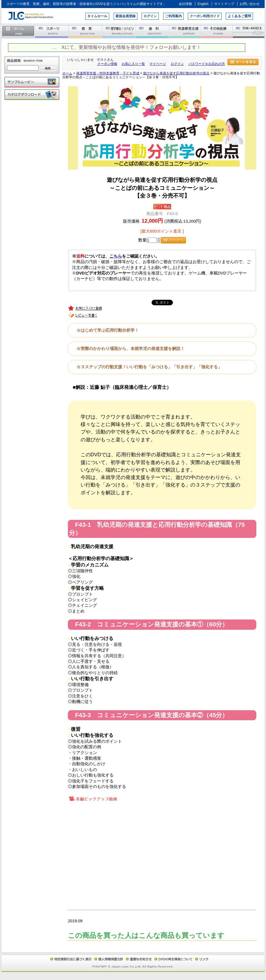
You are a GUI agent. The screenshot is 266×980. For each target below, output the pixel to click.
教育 (85, 31)
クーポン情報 (107, 64)
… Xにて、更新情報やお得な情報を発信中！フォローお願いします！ (127, 47)
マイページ (158, 64)
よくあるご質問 (239, 16)
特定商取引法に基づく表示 (71, 959)
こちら (116, 256)
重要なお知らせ (138, 959)
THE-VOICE (249, 31)
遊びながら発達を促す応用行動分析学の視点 (176, 73)
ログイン (150, 16)
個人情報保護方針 (108, 959)
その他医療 (217, 31)
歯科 (153, 31)
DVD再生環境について (174, 959)
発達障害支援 (185, 31)
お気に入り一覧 (133, 64)
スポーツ (52, 31)
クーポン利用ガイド (205, 16)
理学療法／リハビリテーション (119, 31)
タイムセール (97, 16)
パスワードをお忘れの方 (207, 64)
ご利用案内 (173, 16)
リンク (201, 959)
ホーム (18, 31)
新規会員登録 (126, 16)
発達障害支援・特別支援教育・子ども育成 (108, 73)
